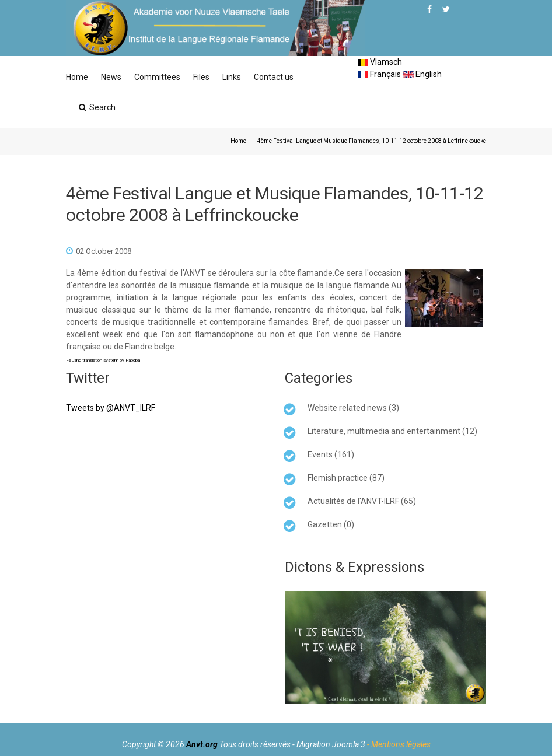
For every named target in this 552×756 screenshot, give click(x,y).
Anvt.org (202, 744)
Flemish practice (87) (346, 478)
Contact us (274, 77)
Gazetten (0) (331, 524)
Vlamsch (380, 62)
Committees (157, 77)
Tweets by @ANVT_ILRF (111, 408)
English (422, 74)
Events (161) (331, 454)
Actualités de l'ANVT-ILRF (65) (362, 501)
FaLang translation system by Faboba (103, 360)
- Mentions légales (399, 744)
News (111, 77)
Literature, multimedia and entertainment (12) (392, 431)
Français (379, 74)
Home (77, 77)
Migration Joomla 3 (331, 744)
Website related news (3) (353, 408)
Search (97, 107)
